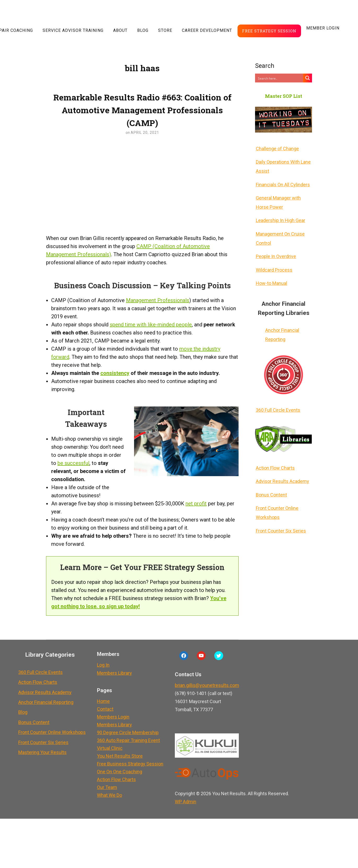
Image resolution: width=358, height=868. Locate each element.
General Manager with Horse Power (278, 199)
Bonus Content (271, 483)
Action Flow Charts (275, 458)
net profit (196, 504)
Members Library (113, 673)
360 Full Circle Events (277, 401)
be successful (73, 463)
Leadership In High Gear (280, 216)
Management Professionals (158, 300)
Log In (102, 665)
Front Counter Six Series (280, 517)
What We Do (108, 795)
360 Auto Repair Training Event (127, 740)
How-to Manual (271, 276)
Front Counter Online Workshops (276, 500)
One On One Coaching (118, 772)
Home (102, 701)
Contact (104, 709)
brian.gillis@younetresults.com (205, 685)
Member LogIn (323, 28)
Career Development (207, 30)
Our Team (105, 787)
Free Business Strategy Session (129, 764)
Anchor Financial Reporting (281, 326)
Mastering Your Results (42, 745)
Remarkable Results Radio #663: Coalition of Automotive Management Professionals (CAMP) (142, 110)
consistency (115, 373)
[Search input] (279, 78)
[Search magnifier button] (308, 78)
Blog (143, 30)
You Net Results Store (118, 756)
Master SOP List (284, 96)
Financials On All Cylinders (282, 182)
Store (165, 30)
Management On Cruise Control (279, 234)
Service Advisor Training (73, 30)
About (120, 30)
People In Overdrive (275, 251)
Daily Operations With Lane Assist (282, 165)
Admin (184, 802)
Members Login (112, 717)
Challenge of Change (277, 148)
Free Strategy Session (269, 31)
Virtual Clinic (108, 748)
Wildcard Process (273, 263)
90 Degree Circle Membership (126, 732)
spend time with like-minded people (151, 325)
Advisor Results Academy (282, 470)
